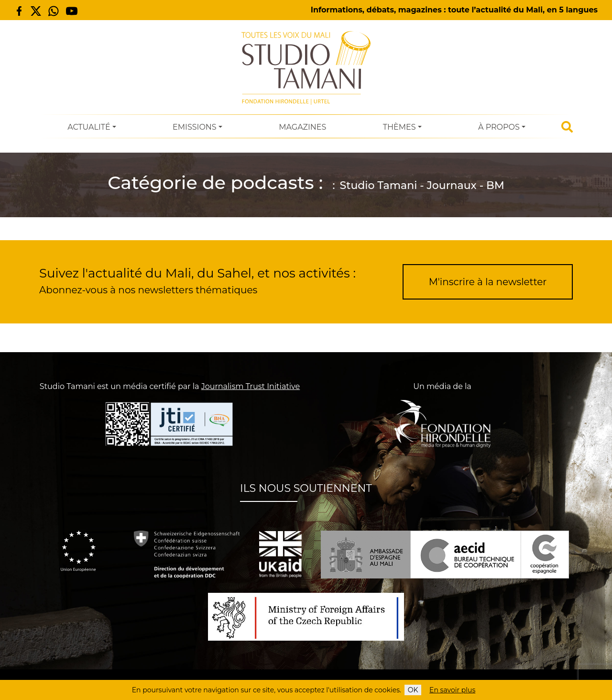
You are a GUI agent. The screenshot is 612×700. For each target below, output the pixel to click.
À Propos (499, 127)
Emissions (195, 127)
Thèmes (399, 127)
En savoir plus (452, 690)
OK (413, 690)
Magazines (302, 127)
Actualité (89, 127)
